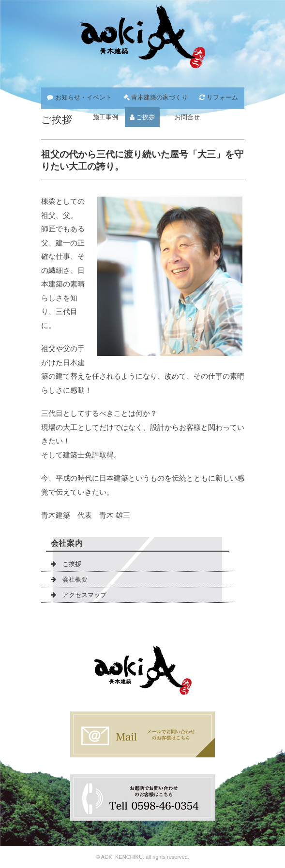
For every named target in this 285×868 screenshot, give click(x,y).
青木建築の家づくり (156, 97)
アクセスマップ (79, 595)
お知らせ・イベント (79, 97)
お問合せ (183, 117)
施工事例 (102, 117)
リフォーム (219, 97)
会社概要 (69, 579)
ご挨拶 (142, 117)
